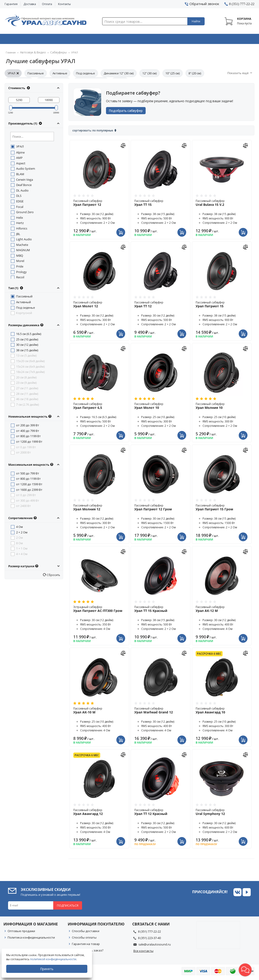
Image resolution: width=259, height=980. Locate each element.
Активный (24, 303)
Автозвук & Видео (29, 40)
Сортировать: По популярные (93, 132)
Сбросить (53, 576)
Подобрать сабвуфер (128, 112)
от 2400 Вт (24, 507)
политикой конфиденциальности (54, 959)
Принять (48, 969)
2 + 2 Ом (22, 534)
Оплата (47, 4)
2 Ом (19, 539)
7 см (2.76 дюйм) (28, 406)
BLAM (20, 175)
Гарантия (11, 4)
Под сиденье (85, 75)
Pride (20, 268)
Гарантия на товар (86, 945)
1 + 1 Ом (22, 550)
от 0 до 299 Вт (26, 496)
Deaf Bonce (24, 186)
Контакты (64, 4)
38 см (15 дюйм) (27, 352)
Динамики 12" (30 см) (119, 75)
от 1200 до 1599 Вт (29, 486)
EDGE (20, 203)
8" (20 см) (195, 75)
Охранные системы (80, 40)
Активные (60, 75)
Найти (196, 21)
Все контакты (143, 952)
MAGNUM (23, 251)
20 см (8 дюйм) (26, 379)
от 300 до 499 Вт (28, 502)
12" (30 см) (150, 75)
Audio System (26, 170)
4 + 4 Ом (22, 555)
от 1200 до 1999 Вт (29, 443)
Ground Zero (25, 213)
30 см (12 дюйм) (27, 346)
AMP (19, 159)
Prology (21, 273)
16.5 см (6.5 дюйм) (29, 335)
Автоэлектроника (131, 40)
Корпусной (24, 314)
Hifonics (22, 230)
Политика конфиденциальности (31, 939)
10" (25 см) (173, 75)
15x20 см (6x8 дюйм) (30, 362)
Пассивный (24, 298)
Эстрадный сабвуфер (99, 610)
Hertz (20, 224)
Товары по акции (231, 40)
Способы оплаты (84, 939)
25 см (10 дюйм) (27, 341)
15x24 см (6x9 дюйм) (30, 368)
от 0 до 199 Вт (26, 448)
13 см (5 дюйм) (26, 357)
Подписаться (68, 907)
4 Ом (19, 528)
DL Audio (22, 192)
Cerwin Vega (25, 181)
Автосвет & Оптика (181, 40)
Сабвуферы (54, 54)
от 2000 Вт (24, 454)
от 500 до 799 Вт (28, 475)
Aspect (21, 165)
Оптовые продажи (21, 932)
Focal (20, 208)
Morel (20, 262)
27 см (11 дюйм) (27, 390)
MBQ (20, 257)
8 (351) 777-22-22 (149, 933)
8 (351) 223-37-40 (149, 939)
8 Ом (19, 544)
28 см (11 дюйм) (27, 395)
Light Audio (24, 241)
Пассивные (36, 75)
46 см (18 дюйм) (27, 400)
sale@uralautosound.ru (155, 946)
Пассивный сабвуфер (99, 204)
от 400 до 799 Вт (28, 432)
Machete (22, 246)
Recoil (20, 279)
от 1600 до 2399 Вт (29, 491)
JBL (18, 235)
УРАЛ (13, 75)
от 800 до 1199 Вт (28, 437)
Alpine (20, 154)
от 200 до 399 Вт (28, 427)
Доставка (30, 4)
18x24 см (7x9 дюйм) (30, 373)
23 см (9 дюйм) (26, 384)
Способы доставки (86, 932)
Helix (20, 219)
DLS (19, 197)
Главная (11, 54)
